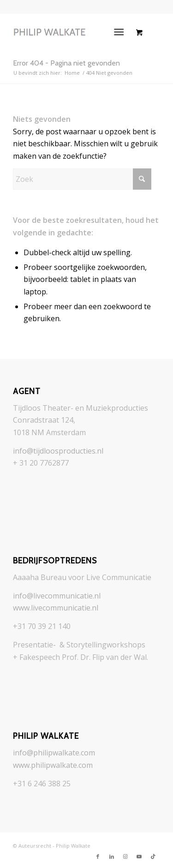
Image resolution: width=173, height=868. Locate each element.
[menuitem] (121, 32)
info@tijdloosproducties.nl (58, 451)
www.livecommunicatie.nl (56, 608)
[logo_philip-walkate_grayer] (72, 32)
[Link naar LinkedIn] (112, 856)
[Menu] (119, 32)
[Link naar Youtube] (139, 856)
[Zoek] (82, 179)
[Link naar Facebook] (98, 856)
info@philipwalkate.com (54, 753)
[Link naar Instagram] (125, 856)
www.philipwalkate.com (53, 765)
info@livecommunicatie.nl (57, 596)
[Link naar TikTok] (153, 856)
